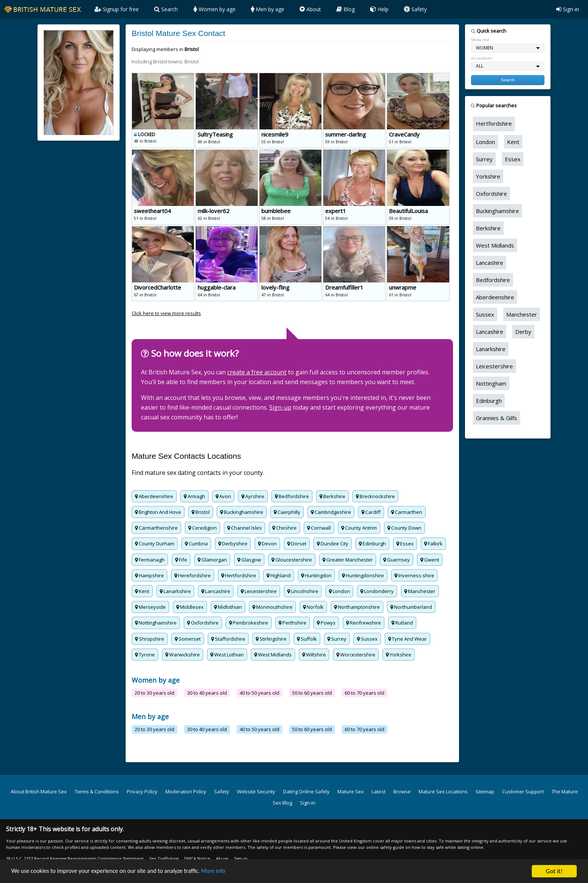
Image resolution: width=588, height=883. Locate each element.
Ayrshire (253, 496)
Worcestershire (356, 655)
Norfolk (313, 607)
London (339, 591)
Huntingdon (316, 575)
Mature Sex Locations (443, 791)
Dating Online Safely (306, 791)
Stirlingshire (271, 639)
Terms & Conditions (97, 791)
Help (379, 9)
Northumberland (411, 607)
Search (166, 9)
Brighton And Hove (158, 512)
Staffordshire (228, 639)
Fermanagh (150, 560)
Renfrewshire (364, 623)
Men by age (268, 9)
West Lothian (227, 655)
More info (224, 872)
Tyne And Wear (407, 639)
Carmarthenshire (156, 528)
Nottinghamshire (156, 623)
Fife (181, 560)
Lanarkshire (175, 591)
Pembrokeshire (249, 623)
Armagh (194, 496)
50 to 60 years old (312, 693)
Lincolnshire (303, 591)
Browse (402, 791)
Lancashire (216, 591)
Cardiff (371, 512)
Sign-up (280, 407)
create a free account (257, 372)
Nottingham (491, 383)
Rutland (402, 623)
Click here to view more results (166, 313)
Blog (346, 9)
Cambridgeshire (331, 512)
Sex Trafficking (164, 858)
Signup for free (117, 9)
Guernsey (397, 560)
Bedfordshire (292, 496)
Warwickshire (183, 655)
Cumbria (196, 544)
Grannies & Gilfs (496, 418)
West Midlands (273, 655)
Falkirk (433, 544)
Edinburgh (372, 544)
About (310, 9)
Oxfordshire (203, 623)
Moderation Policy (186, 791)
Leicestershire (259, 591)
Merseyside (150, 607)
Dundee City (333, 544)
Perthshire (292, 623)
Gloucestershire (292, 560)
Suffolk (307, 639)
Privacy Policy (142, 791)
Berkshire (332, 496)
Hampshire (149, 575)
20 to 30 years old (154, 693)
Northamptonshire (357, 607)
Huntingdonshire (363, 575)
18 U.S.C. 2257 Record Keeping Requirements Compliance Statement (75, 858)
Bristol (201, 512)
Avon (223, 496)
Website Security (256, 791)
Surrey (337, 639)
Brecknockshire (375, 496)
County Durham (155, 544)
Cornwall (319, 528)
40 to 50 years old (259, 693)
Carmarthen (407, 512)
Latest (379, 791)
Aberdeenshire (154, 496)
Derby (523, 332)
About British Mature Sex (39, 791)
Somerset (188, 639)
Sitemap (485, 791)
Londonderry (377, 591)
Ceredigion (202, 528)
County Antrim (359, 528)
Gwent (430, 560)
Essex (405, 544)
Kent (142, 591)
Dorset (297, 544)
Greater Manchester (348, 560)
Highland (279, 575)
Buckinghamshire (242, 512)
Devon (267, 544)
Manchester (420, 591)
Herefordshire (193, 575)
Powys (326, 623)
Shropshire (150, 639)
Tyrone (145, 655)
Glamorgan (212, 560)
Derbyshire (233, 544)
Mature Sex (351, 791)
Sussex (367, 639)
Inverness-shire (414, 575)
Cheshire (284, 528)
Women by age (214, 9)
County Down (404, 528)
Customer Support (523, 791)
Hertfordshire (239, 575)
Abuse (222, 858)
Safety (415, 9)
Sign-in (568, 9)
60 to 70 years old (364, 693)
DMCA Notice (197, 858)
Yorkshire (399, 655)
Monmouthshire (272, 607)
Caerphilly (287, 512)
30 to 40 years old (207, 693)
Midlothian (228, 607)
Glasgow (249, 560)
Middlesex (190, 607)
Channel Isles (244, 528)
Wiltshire (314, 655)
